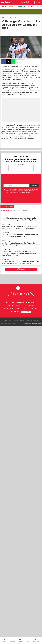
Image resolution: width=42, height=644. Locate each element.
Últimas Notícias (7, 206)
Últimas (3, 7)
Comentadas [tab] (23, 211)
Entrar (38, 3)
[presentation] (21, 168)
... (22, 61)
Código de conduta (10, 309)
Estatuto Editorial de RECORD (16, 303)
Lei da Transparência (14, 306)
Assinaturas (33, 309)
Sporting (21, 7)
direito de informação (18, 192)
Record (3, 33)
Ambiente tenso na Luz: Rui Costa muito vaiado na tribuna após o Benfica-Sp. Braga (19, 219)
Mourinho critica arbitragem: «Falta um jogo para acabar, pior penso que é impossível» (19, 227)
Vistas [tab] (14, 211)
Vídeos (5, 259)
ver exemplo (21, 164)
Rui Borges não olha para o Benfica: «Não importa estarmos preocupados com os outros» (21, 244)
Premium (12, 7)
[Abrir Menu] (3, 2)
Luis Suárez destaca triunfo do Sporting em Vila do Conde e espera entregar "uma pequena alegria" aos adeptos (21, 253)
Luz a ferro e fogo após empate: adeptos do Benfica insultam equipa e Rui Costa (20, 262)
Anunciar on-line (23, 309)
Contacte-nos (15, 312)
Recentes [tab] (5, 211)
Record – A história (28, 306)
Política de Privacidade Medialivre (33, 323)
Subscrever (34, 185)
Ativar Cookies (26, 312)
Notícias (21, 269)
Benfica (31, 7)
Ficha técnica (31, 303)
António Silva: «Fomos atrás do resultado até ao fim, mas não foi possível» (20, 236)
